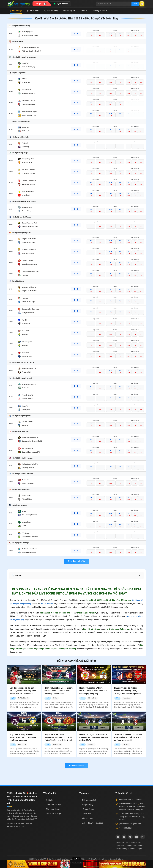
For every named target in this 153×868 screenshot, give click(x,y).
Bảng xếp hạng (51, 11)
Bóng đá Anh (127, 698)
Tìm (133, 4)
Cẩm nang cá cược (99, 11)
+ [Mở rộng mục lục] (139, 575)
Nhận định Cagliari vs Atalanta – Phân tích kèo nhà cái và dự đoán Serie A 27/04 (94, 737)
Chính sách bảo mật (53, 805)
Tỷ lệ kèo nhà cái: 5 (89, 800)
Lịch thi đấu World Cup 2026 (92, 823)
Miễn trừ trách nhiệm (54, 814)
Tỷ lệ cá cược (16, 11)
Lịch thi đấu (33, 11)
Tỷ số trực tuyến (88, 818)
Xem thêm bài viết (76, 766)
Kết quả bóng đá (88, 809)
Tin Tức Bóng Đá (69, 11)
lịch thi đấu (135, 600)
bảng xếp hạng (28, 604)
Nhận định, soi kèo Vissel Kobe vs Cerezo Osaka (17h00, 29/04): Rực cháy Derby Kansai (59, 691)
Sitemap (121, 859)
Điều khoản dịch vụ (53, 809)
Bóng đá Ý (91, 745)
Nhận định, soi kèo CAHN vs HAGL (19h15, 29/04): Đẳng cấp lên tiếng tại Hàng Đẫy (93, 691)
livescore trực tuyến (135, 616)
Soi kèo (83, 11)
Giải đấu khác (92, 698)
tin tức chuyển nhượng (19, 620)
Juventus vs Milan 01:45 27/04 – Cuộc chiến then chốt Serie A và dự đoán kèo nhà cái (128, 737)
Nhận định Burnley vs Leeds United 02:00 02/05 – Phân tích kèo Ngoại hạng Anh (23, 737)
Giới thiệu (49, 800)
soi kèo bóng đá (51, 604)
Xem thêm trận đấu (76, 561)
